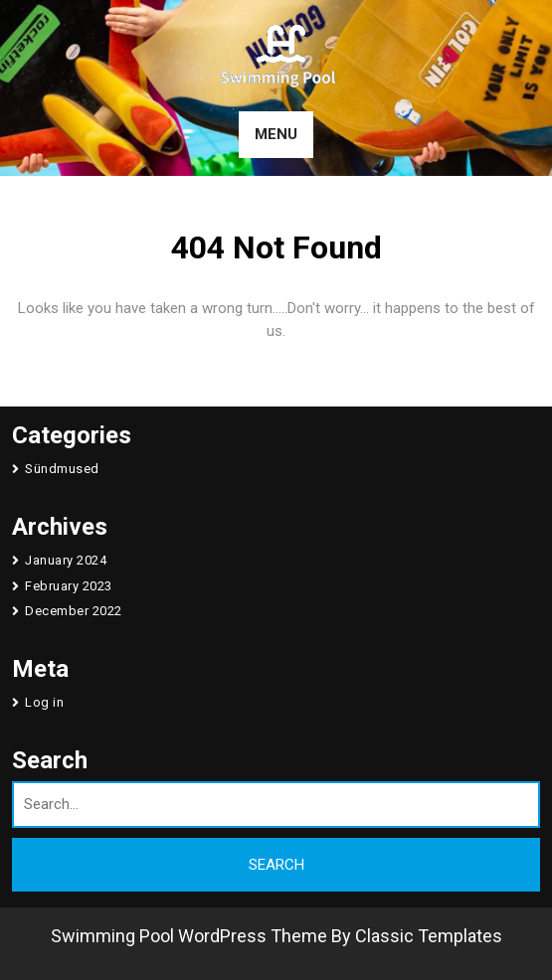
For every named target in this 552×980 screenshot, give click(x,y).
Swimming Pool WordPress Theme (189, 936)
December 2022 (74, 611)
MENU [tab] (276, 134)
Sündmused (62, 469)
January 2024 (66, 560)
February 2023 (69, 586)
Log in (44, 702)
